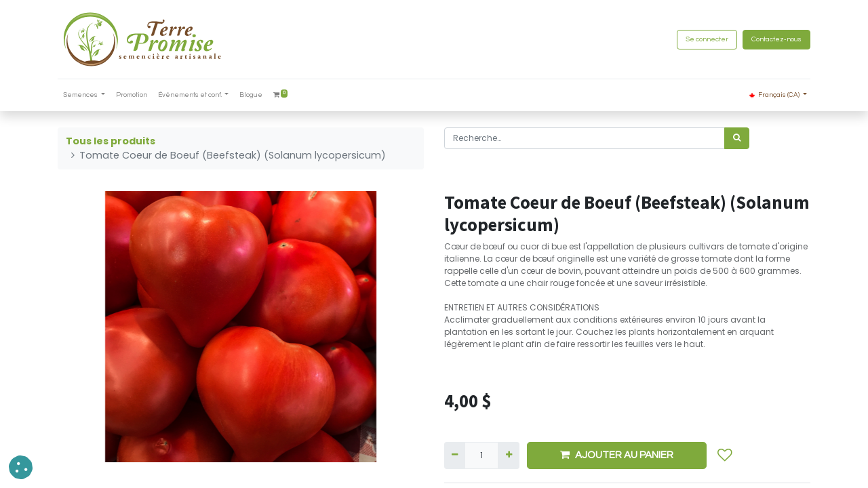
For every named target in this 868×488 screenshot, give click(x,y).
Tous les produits (111, 141)
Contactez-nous (776, 39)
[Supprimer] (455, 455)
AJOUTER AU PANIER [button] (617, 455)
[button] (725, 455)
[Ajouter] (508, 455)
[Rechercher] (737, 138)
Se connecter (707, 39)
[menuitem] (132, 95)
